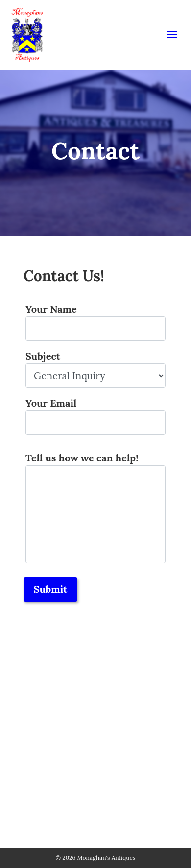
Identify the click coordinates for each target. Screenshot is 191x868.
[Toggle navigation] (172, 35)
